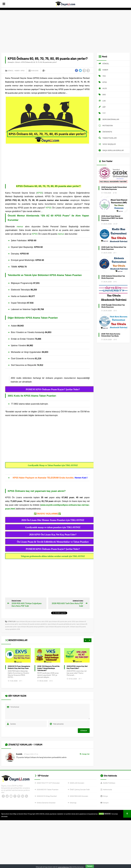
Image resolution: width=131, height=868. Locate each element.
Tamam (90, 866)
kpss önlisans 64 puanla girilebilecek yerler (62, 624)
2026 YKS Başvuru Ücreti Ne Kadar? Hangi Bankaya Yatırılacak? (78, 668)
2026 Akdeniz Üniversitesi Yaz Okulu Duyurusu (113, 277)
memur (20, 227)
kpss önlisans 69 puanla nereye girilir (57, 627)
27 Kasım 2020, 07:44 (31, 754)
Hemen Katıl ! (81, 478)
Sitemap (73, 803)
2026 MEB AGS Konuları (79, 796)
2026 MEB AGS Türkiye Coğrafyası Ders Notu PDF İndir (27, 605)
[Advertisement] (65, 29)
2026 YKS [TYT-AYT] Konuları (48, 783)
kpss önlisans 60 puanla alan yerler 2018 (62, 621)
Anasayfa (11, 62)
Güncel (17, 62)
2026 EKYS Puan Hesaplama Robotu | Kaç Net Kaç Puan (48, 667)
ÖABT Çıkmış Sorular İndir (80, 789)
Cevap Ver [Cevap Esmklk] (86, 754)
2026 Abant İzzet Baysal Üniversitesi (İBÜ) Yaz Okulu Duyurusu (112, 218)
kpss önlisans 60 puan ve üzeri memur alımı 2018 (32, 621)
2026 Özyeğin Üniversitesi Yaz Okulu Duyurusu (113, 306)
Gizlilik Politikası (109, 783)
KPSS (23, 71)
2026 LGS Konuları (77, 783)
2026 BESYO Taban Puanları (48, 789)
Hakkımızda (107, 789)
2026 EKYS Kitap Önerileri (47, 796)
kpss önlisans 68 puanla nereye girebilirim (31, 627)
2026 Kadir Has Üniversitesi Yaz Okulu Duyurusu (114, 248)
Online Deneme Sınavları (46, 803)
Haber (17, 71)
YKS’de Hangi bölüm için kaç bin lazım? (19, 667)
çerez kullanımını (63, 867)
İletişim (106, 803)
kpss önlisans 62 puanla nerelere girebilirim (33, 624)
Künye (105, 796)
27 (116, 224)
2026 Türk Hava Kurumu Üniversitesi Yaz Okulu (111, 335)
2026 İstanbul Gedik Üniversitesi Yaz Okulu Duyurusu (114, 188)
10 (116, 193)
